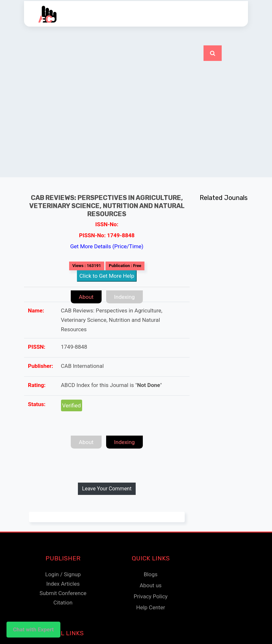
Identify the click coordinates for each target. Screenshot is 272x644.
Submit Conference (63, 593)
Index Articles (63, 584)
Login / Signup (63, 574)
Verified (72, 405)
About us (151, 585)
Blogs (151, 574)
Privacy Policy (151, 596)
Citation (63, 603)
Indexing (125, 297)
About (86, 297)
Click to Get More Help (107, 276)
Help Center (151, 607)
